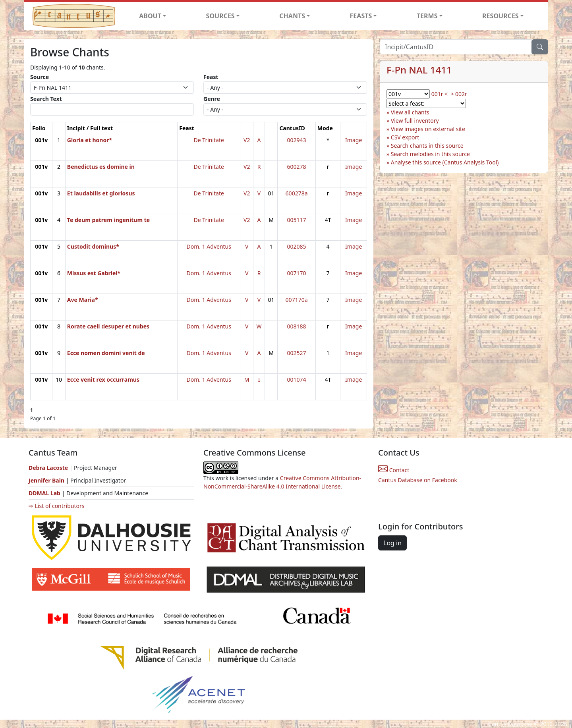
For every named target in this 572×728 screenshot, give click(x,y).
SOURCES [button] (220, 16)
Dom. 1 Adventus (209, 246)
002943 (297, 140)
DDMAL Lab (44, 493)
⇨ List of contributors (56, 506)
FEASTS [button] (361, 16)
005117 (297, 220)
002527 (297, 353)
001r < (440, 94)
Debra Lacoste (48, 468)
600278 (297, 167)
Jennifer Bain (47, 480)
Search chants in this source (427, 146)
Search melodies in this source (430, 154)
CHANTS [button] (292, 16)
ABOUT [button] (150, 16)
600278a (297, 193)
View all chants (410, 112)
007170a (297, 300)
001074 (297, 379)
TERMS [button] (427, 16)
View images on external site (428, 129)
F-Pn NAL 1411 (419, 70)
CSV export (405, 137)
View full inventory (415, 121)
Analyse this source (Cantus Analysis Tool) (445, 162)
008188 (297, 326)
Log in (392, 543)
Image (354, 140)
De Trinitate (209, 140)
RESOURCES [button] (500, 16)
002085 (297, 246)
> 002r (459, 94)
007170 (297, 273)
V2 (247, 140)
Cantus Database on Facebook (418, 480)
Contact (394, 470)
